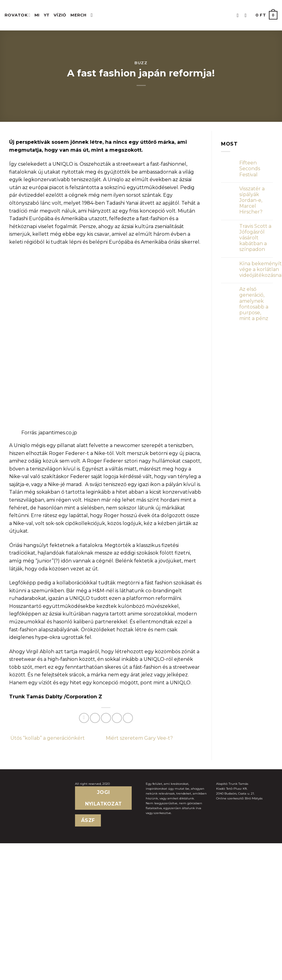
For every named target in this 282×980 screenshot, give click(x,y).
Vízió (60, 15)
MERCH (78, 15)
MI (37, 15)
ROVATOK (17, 15)
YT (47, 15)
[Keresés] (93, 15)
